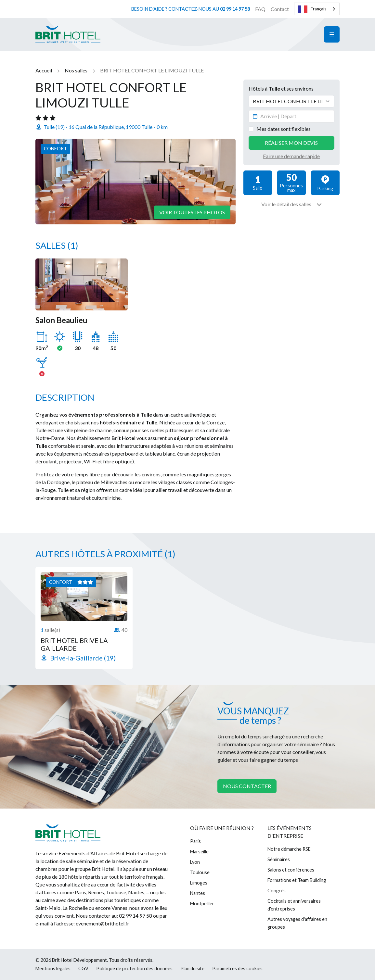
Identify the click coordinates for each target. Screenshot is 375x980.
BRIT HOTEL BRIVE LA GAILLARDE (74, 644)
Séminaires (279, 859)
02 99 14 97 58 (235, 9)
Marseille (199, 852)
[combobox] (317, 9)
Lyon (195, 862)
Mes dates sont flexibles (284, 129)
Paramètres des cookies (237, 968)
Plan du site (192, 968)
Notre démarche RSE (289, 849)
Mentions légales (53, 968)
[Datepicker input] (291, 116)
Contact (280, 9)
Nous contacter (247, 786)
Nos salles (76, 70)
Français (312, 9)
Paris (195, 841)
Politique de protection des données (134, 968)
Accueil (44, 70)
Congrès (277, 891)
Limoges (199, 883)
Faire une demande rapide (291, 156)
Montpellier (202, 904)
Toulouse (200, 872)
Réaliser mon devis (291, 143)
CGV (83, 968)
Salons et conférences (291, 870)
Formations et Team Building (297, 880)
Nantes (198, 893)
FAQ (260, 9)
